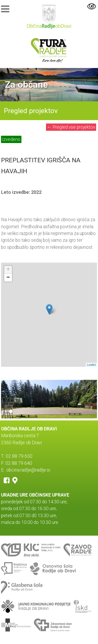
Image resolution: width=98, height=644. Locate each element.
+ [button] (8, 270)
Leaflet (91, 365)
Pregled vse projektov (71, 127)
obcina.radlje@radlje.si (28, 470)
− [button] (8, 278)
